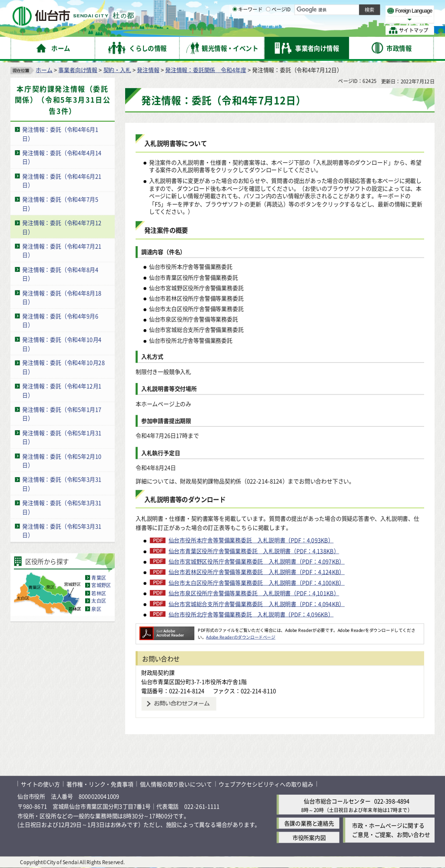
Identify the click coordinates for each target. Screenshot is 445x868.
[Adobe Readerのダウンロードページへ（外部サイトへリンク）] (167, 630)
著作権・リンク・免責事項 (100, 784)
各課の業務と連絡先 (309, 823)
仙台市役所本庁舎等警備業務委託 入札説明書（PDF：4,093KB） (251, 540)
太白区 (99, 601)
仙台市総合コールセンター (337, 801)
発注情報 (148, 70)
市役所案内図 (309, 837)
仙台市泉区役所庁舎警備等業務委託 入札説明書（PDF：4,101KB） (254, 593)
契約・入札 (117, 70)
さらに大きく (363, 19)
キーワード (247, 30)
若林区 (99, 593)
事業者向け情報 (78, 70)
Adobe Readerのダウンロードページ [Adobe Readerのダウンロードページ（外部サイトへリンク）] (241, 637)
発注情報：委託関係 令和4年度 (206, 70)
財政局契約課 (158, 672)
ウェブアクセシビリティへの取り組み (266, 784)
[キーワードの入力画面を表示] (235, 30)
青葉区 (99, 578)
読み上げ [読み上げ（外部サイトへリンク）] (286, 9)
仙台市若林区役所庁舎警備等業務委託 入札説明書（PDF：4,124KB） (257, 572)
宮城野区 (101, 585)
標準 (347, 9)
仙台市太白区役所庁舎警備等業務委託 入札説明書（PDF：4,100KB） (257, 583)
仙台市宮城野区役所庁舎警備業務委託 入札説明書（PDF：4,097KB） (257, 561)
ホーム (44, 70)
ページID (279, 30)
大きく (335, 19)
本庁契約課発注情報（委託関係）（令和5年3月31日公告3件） (63, 100)
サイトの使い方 (40, 784)
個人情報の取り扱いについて (176, 784)
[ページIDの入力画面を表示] (268, 30)
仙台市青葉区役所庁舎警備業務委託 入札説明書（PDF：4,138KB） (254, 551)
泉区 (96, 609)
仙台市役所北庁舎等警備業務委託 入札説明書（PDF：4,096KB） (251, 614)
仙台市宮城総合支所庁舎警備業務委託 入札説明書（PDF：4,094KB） (257, 604)
